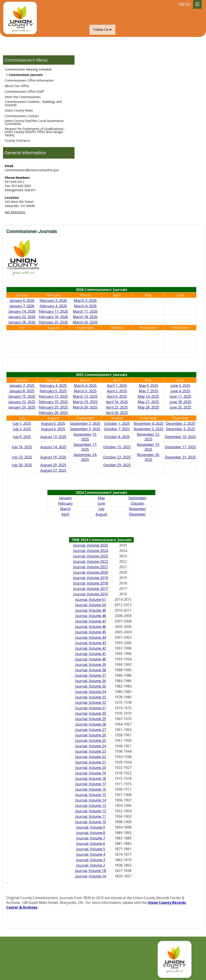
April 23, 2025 (117, 407)
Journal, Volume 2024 (91, 551)
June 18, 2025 (180, 402)
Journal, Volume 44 (91, 637)
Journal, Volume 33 (91, 697)
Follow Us (103, 30)
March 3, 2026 (85, 300)
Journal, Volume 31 (91, 708)
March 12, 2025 (85, 396)
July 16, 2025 (22, 447)
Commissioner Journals (26, 75)
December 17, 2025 (180, 447)
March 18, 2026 (85, 317)
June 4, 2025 (180, 391)
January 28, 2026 (22, 322)
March (65, 509)
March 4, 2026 (85, 306)
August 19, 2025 (53, 457)
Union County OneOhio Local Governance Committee (34, 122)
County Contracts (17, 140)
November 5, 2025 (148, 429)
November (138, 509)
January (65, 498)
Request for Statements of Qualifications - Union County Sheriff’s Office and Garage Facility (35, 132)
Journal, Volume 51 (91, 599)
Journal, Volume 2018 (91, 583)
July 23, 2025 (22, 457)
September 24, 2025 (85, 457)
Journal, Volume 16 (91, 789)
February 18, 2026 (53, 317)
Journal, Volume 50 (91, 605)
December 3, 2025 (180, 429)
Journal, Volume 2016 (91, 594)
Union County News (19, 110)
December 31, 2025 (180, 457)
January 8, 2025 (22, 391)
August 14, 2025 (53, 447)
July (101, 509)
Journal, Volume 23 (91, 751)
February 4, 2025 (53, 386)
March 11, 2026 (85, 311)
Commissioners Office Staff (24, 91)
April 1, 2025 (117, 386)
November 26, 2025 (148, 457)
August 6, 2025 (53, 429)
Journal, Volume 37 (91, 675)
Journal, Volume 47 (91, 621)
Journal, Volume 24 (91, 746)
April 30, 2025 (117, 413)
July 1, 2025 (22, 424)
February (65, 503)
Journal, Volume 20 (91, 768)
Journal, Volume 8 (91, 833)
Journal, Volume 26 (91, 735)
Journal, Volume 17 (91, 784)
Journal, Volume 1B (91, 871)
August (101, 514)
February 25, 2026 (53, 322)
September (137, 498)
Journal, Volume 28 (91, 724)
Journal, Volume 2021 (91, 567)
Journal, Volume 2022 (91, 561)
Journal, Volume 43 (91, 643)
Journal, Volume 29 (91, 719)
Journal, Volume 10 (91, 822)
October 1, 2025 (117, 424)
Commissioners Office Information (29, 80)
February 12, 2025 (53, 396)
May (101, 498)
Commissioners (20, 60)
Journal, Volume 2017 (91, 589)
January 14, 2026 (22, 311)
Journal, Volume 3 (91, 860)
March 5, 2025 (85, 391)
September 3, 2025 (85, 429)
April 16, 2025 (117, 402)
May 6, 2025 (148, 386)
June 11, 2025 (180, 396)
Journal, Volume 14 (91, 800)
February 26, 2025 (53, 413)
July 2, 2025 (22, 429)
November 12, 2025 (148, 437)
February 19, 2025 (53, 402)
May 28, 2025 (148, 407)
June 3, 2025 (180, 386)
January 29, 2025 (22, 407)
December (137, 514)
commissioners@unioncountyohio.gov (32, 170)
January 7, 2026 (22, 306)
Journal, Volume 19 (91, 773)
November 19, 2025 (148, 447)
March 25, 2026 (85, 322)
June (101, 503)
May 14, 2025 (148, 396)
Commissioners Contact (22, 116)
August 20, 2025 (53, 465)
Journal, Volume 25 (91, 740)
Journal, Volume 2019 (91, 578)
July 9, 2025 (22, 437)
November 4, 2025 (148, 424)
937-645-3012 (15, 182)
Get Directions (15, 212)
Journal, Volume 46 (91, 627)
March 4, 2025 (85, 386)
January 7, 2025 (22, 386)
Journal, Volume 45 (91, 632)
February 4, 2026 (53, 306)
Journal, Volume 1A (91, 876)
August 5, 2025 (53, 424)
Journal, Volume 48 (91, 616)
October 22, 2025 (117, 457)
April (65, 514)
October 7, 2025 (117, 429)
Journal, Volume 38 (91, 670)
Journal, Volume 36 (91, 681)
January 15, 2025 (22, 396)
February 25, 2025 (53, 407)
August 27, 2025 (53, 470)
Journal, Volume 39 (91, 665)
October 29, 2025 (117, 465)
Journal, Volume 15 (91, 795)
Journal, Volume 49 (91, 610)
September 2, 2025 (85, 424)
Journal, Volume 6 (91, 844)
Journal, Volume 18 (91, 778)
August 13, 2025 (53, 437)
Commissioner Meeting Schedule (28, 69)
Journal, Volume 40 (91, 659)
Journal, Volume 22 (91, 757)
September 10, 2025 (85, 437)
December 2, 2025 (180, 424)
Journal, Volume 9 (91, 827)
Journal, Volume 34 (91, 692)
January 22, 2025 (22, 402)
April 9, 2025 (117, 396)
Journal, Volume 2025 (91, 545)
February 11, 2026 (53, 311)
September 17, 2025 (85, 447)
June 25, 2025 (180, 407)
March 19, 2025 (85, 402)
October (137, 503)
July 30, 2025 (22, 465)
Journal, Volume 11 (91, 816)
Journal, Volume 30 (91, 713)
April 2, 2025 (117, 391)
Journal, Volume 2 (91, 865)
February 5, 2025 (53, 391)
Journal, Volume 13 (91, 806)
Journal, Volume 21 (91, 762)
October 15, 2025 (117, 447)
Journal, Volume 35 (91, 686)
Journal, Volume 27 (91, 730)
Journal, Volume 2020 (91, 572)
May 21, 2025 (148, 402)
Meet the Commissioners (23, 97)
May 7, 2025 (148, 391)
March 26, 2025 (85, 407)
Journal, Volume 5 (91, 849)
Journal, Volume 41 (91, 654)
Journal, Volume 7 (91, 838)
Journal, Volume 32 (91, 703)
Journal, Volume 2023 (91, 556)
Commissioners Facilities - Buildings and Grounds (33, 103)
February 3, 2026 (53, 300)
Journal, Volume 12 (91, 811)
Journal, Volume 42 (91, 648)
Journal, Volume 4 (91, 854)
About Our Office (17, 86)
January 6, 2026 (22, 300)
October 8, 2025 (117, 437)
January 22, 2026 (22, 317)
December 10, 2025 (180, 437)
